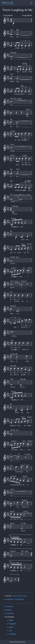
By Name (9, 610)
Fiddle (11, 620)
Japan (11, 627)
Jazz (10, 631)
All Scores (9, 607)
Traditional (12, 634)
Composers (10, 613)
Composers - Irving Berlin (15, 599)
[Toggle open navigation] (31, 3)
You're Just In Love (20, 596)
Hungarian (12, 624)
